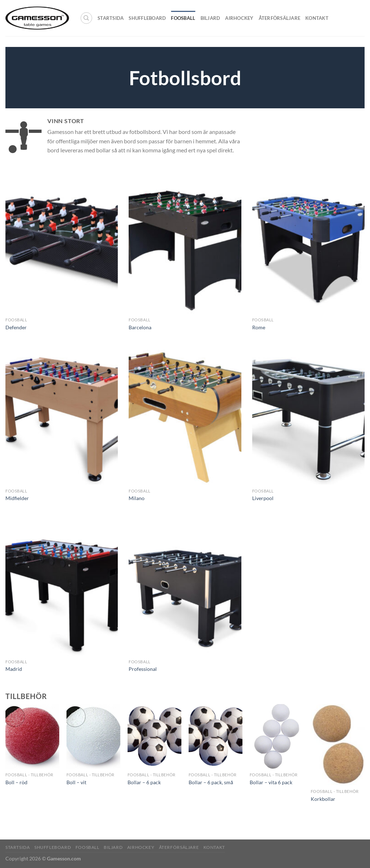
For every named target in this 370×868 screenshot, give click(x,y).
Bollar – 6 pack (144, 782)
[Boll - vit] (93, 736)
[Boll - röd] (32, 736)
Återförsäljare (280, 18)
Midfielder (17, 498)
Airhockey (239, 18)
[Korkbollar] (338, 745)
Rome (259, 327)
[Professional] (185, 588)
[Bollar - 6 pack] (154, 736)
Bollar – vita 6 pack (271, 782)
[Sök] (86, 18)
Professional (143, 669)
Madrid (14, 669)
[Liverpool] (308, 417)
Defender (16, 327)
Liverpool (263, 498)
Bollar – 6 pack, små (211, 782)
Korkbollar (323, 799)
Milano (137, 498)
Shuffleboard (147, 18)
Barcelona (140, 327)
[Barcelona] (185, 246)
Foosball (183, 18)
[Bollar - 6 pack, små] (216, 736)
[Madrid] (62, 588)
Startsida (111, 18)
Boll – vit (76, 782)
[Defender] (62, 246)
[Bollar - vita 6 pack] (277, 736)
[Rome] (308, 246)
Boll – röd (16, 782)
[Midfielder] (62, 417)
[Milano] (185, 417)
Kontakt (317, 18)
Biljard (210, 18)
